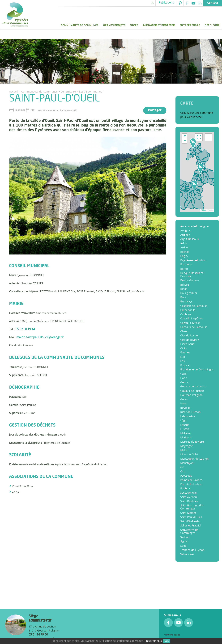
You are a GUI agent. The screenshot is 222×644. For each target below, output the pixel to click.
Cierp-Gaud (187, 344)
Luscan (185, 429)
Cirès (184, 348)
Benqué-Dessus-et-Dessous (192, 274)
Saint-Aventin (189, 497)
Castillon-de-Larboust (194, 306)
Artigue (185, 247)
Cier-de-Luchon (190, 335)
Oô (182, 467)
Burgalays (186, 301)
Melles (184, 450)
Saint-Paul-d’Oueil (191, 517)
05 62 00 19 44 (25, 329)
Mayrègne (187, 446)
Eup (183, 357)
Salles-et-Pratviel (191, 525)
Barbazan (186, 264)
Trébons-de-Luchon (192, 550)
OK (167, 641)
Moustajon (187, 463)
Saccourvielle (188, 493)
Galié (183, 374)
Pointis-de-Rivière (191, 480)
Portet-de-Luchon (191, 484)
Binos (184, 289)
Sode (183, 546)
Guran (184, 399)
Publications (166, 3)
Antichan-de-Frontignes (195, 226)
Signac (184, 541)
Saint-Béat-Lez (189, 501)
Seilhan (185, 537)
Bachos (185, 252)
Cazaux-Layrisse (190, 323)
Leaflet (203, 210)
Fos (182, 361)
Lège (183, 420)
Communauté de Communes (80, 26)
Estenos (185, 352)
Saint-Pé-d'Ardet (190, 521)
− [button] (185, 141)
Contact (213, 3)
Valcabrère (187, 554)
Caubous (186, 314)
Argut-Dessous (189, 239)
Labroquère (188, 416)
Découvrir (212, 26)
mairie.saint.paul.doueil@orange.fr (40, 337)
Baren (184, 269)
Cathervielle (188, 310)
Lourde (185, 425)
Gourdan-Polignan (191, 395)
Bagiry (184, 256)
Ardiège (185, 235)
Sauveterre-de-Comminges (190, 531)
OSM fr (210, 210)
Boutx (184, 297)
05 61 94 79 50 (38, 634)
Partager (155, 110)
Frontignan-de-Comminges (197, 369)
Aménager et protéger (159, 26)
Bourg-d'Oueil (189, 293)
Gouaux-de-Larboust (193, 386)
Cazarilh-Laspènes (192, 318)
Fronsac (185, 365)
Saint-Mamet (188, 513)
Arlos (184, 243)
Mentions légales (172, 635)
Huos (184, 403)
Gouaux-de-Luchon (192, 391)
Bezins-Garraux (190, 280)
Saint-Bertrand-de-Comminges (192, 507)
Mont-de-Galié (189, 454)
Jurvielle (185, 408)
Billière (185, 285)
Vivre (134, 26)
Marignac (186, 437)
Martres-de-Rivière (192, 442)
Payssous (186, 476)
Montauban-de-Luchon (194, 459)
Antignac (186, 230)
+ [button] (185, 136)
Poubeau (186, 488)
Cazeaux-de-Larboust (194, 327)
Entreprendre (190, 26)
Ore (183, 471)
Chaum (185, 331)
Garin (184, 378)
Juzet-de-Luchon (190, 412)
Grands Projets (114, 26)
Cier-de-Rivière (190, 340)
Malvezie (186, 433)
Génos (184, 382)
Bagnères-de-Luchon (193, 260)
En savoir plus (153, 641)
